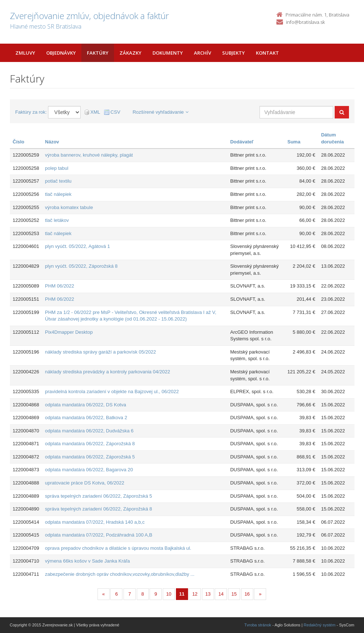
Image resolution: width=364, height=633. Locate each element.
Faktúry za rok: (31, 112)
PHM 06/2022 (60, 286)
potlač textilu (58, 181)
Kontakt (267, 53)
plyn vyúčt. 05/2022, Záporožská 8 (81, 266)
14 (221, 594)
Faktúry (98, 53)
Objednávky (61, 53)
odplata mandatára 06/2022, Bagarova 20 (89, 470)
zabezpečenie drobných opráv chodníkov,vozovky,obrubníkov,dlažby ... (120, 574)
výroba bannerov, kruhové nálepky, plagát (89, 155)
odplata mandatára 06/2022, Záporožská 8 (90, 444)
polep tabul (57, 168)
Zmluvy (25, 53)
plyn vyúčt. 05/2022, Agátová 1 (78, 246)
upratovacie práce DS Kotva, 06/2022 (85, 483)
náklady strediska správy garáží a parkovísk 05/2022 (101, 352)
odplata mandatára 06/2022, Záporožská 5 (90, 457)
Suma (294, 142)
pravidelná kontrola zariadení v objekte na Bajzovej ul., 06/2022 (112, 391)
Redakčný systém (319, 625)
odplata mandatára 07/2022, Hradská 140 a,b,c (95, 522)
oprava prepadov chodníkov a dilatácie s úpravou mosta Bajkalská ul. (118, 548)
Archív (203, 53)
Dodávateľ (242, 142)
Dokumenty (168, 53)
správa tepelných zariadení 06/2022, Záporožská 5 (99, 496)
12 (195, 594)
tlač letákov (57, 220)
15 (234, 594)
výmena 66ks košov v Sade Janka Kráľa (87, 561)
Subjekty (234, 53)
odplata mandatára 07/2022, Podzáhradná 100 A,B (99, 535)
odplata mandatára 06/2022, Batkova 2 (86, 418)
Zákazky (130, 53)
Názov (52, 142)
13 (208, 594)
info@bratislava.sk (305, 22)
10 (169, 594)
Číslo (19, 142)
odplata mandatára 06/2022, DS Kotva (86, 405)
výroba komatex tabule (69, 207)
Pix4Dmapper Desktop (69, 332)
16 (247, 594)
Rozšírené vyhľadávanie (161, 112)
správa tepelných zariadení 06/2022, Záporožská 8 (99, 509)
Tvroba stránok (258, 625)
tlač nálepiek (58, 194)
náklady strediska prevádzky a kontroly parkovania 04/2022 (108, 372)
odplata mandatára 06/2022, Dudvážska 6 (89, 431)
